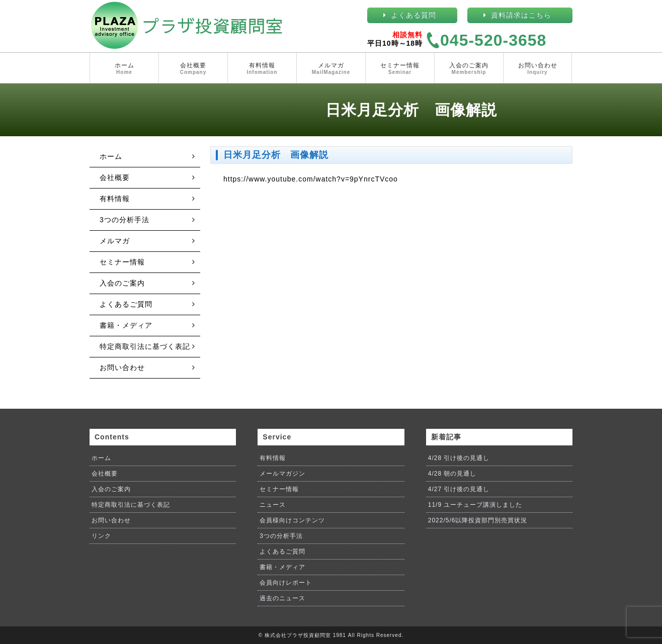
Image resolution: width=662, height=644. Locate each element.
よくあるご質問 (126, 304)
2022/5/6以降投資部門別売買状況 (478, 520)
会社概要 (193, 69)
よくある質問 (413, 15)
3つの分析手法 (125, 220)
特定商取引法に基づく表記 (145, 346)
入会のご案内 (469, 69)
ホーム (124, 69)
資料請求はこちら (521, 15)
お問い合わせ (537, 69)
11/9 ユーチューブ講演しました (475, 505)
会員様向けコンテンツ (292, 520)
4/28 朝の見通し (452, 474)
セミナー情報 (400, 69)
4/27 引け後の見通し (459, 489)
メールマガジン (282, 474)
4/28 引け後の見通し (459, 458)
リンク (101, 536)
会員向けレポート (286, 583)
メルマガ (331, 69)
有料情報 (262, 69)
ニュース (273, 505)
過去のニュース (282, 598)
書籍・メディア (126, 325)
